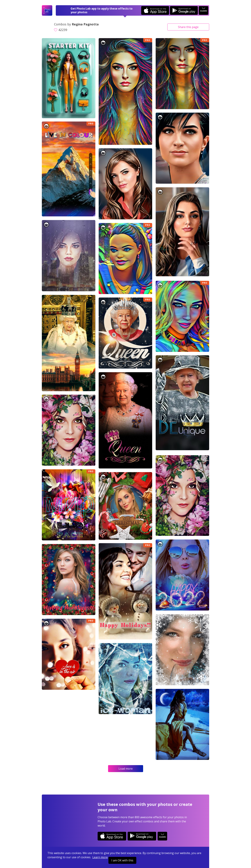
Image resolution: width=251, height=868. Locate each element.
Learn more (100, 857)
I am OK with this (122, 860)
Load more (126, 769)
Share (188, 27)
